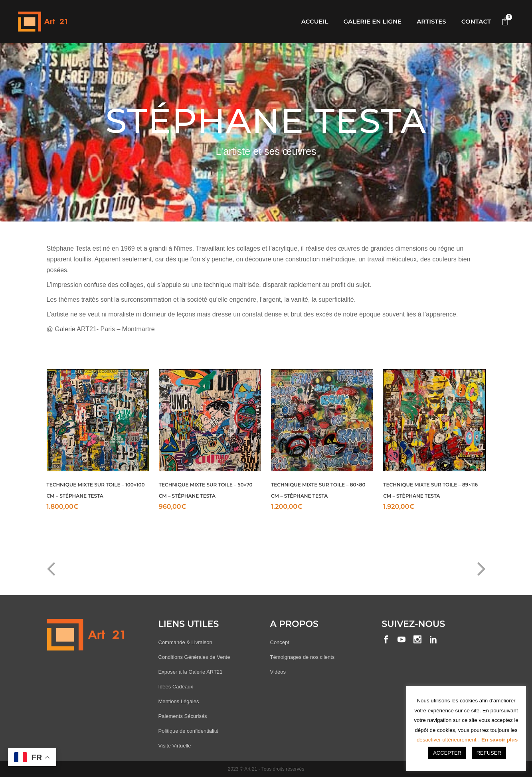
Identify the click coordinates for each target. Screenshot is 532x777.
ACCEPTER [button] (447, 753)
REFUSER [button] (489, 753)
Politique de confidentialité (189, 731)
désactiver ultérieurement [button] (447, 740)
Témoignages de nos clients (303, 657)
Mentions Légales (179, 701)
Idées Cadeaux (176, 687)
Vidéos (278, 672)
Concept (280, 642)
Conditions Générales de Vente (194, 657)
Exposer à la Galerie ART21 (191, 672)
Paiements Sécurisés (183, 716)
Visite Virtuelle (175, 746)
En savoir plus (499, 740)
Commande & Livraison (185, 642)
